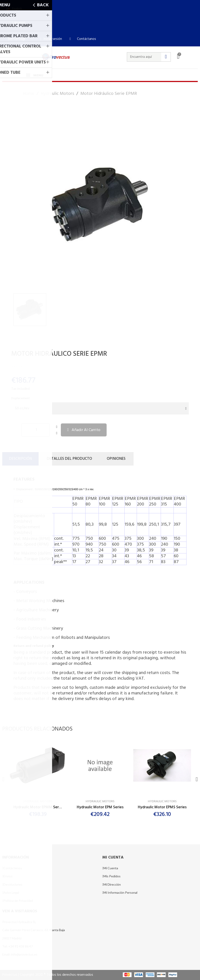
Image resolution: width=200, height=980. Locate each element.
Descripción (20, 459)
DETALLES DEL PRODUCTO (69, 459)
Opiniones (116, 459)
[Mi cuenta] (51, 39)
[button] (18, 23)
